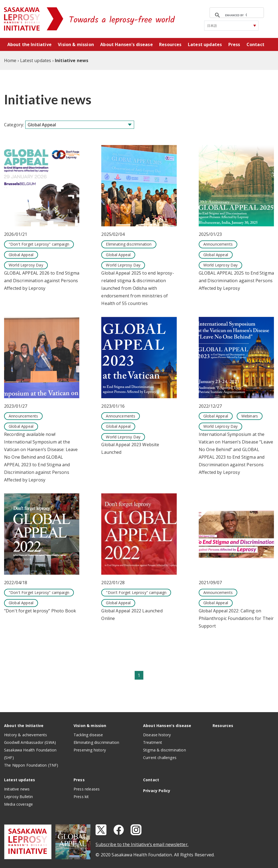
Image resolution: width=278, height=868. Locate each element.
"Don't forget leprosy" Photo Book (40, 611)
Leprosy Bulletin (19, 797)
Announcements (218, 244)
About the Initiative (29, 44)
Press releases (87, 789)
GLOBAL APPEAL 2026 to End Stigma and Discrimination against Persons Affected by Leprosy (42, 281)
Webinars (250, 416)
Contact (255, 44)
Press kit (81, 797)
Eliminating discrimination (129, 244)
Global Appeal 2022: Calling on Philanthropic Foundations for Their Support (236, 618)
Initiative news (17, 789)
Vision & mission (76, 44)
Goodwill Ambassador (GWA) (30, 742)
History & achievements (26, 735)
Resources (170, 44)
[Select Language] (231, 26)
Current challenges (160, 758)
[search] (236, 15)
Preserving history (90, 750)
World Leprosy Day (26, 265)
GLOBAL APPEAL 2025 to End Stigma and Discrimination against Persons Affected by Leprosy (236, 281)
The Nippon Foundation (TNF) (31, 765)
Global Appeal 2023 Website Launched (130, 448)
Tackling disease (88, 735)
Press (234, 44)
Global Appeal (21, 255)
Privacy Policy (157, 791)
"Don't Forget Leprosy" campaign (39, 244)
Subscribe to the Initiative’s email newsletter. (142, 844)
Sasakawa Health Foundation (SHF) (30, 754)
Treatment (153, 742)
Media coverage (18, 804)
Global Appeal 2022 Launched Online (132, 615)
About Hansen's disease (127, 44)
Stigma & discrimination (165, 750)
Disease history (157, 735)
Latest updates (205, 44)
